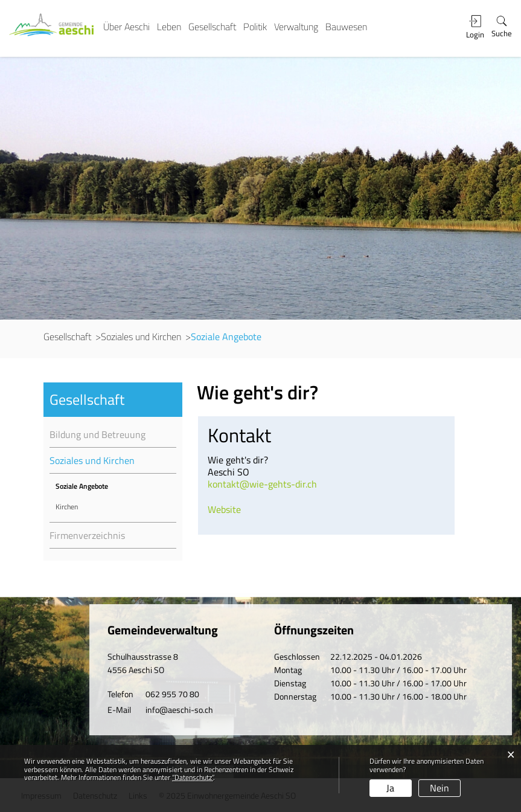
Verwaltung (296, 27)
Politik (255, 27)
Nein (439, 788)
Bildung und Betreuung (97, 434)
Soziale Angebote (102, 486)
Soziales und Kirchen (92, 460)
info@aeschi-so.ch (179, 710)
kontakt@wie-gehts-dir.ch (262, 484)
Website (224, 509)
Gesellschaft (212, 27)
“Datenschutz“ (193, 777)
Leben (169, 27)
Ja (390, 788)
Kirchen (67, 507)
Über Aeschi (126, 27)
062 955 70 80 (172, 694)
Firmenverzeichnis (87, 535)
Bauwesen (346, 27)
